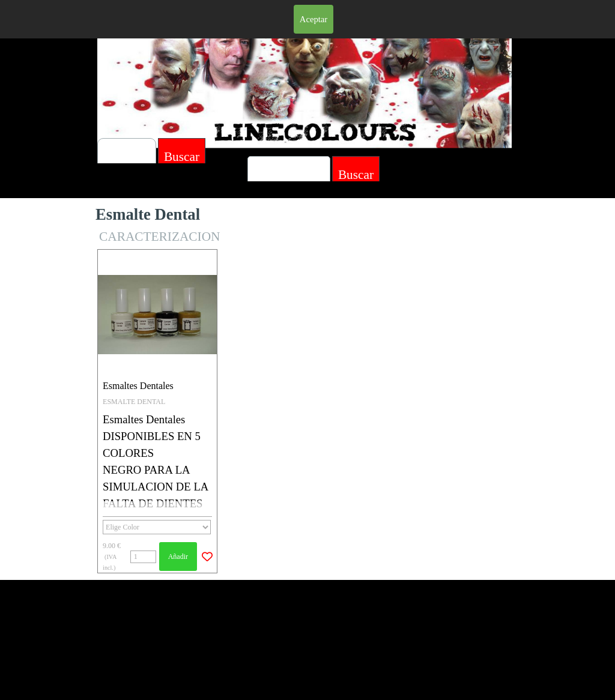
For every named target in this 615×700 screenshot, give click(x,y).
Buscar (356, 175)
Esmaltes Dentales (138, 386)
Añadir (178, 557)
